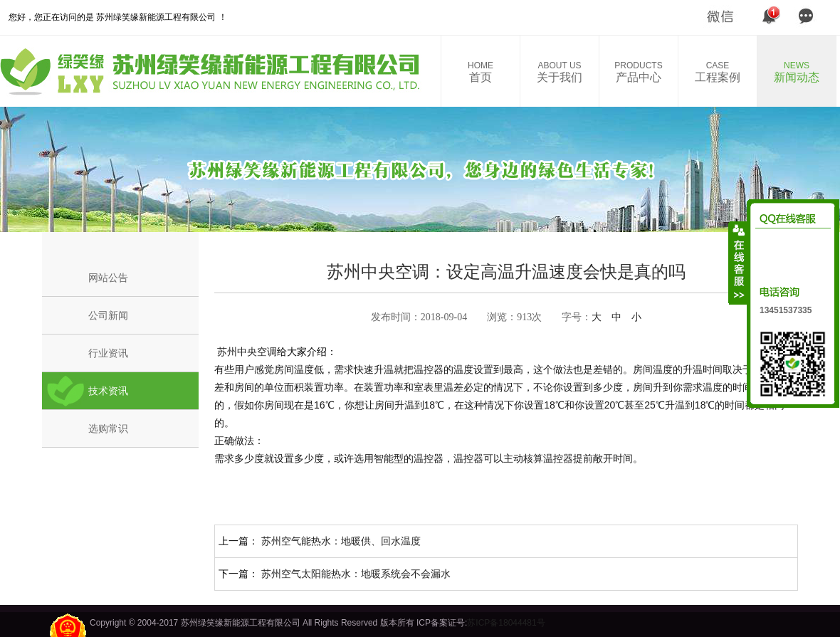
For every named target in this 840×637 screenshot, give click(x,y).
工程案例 (718, 72)
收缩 (738, 263)
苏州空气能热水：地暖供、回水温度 (341, 541)
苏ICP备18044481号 (506, 623)
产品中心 (639, 72)
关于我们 (560, 72)
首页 (481, 72)
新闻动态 (797, 72)
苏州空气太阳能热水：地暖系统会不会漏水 (356, 574)
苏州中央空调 (246, 352)
